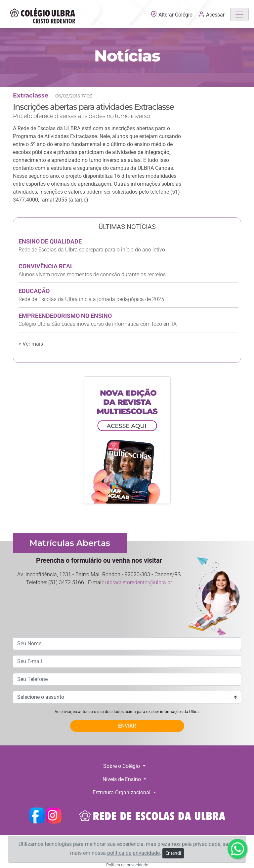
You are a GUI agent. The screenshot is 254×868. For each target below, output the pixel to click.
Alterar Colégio (172, 15)
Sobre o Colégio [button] (122, 766)
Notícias (127, 56)
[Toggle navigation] (239, 15)
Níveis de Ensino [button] (122, 779)
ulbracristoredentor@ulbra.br (139, 582)
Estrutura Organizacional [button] (122, 793)
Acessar (211, 14)
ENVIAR (127, 726)
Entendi (173, 853)
